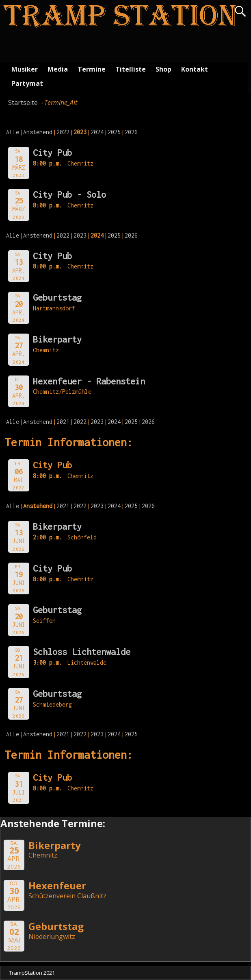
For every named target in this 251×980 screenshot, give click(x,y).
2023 (80, 235)
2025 (114, 132)
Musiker (25, 69)
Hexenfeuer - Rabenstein (89, 381)
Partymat (27, 83)
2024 (97, 132)
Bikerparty (57, 339)
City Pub (52, 153)
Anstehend (38, 132)
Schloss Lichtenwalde (82, 652)
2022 (63, 132)
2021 (63, 422)
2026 (131, 132)
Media (58, 69)
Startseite (23, 103)
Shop (163, 69)
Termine (92, 69)
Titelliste (131, 69)
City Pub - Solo (69, 194)
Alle (13, 132)
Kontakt (195, 69)
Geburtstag (57, 297)
